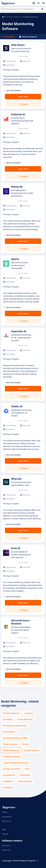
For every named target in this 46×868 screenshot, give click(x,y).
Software (5, 834)
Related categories (28, 37)
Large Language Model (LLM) (16, 763)
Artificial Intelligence (14, 17)
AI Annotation (9, 732)
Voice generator (25, 781)
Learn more (23, 97)
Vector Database (10, 744)
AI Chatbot (8, 719)
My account (6, 845)
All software (8, 37)
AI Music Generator (11, 769)
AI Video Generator (11, 713)
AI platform (8, 781)
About (4, 829)
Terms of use (7, 821)
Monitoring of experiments (15, 725)
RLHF (27, 769)
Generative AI (9, 775)
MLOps (25, 744)
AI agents (29, 713)
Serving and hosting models (15, 738)
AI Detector (8, 787)
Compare (24, 104)
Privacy (4, 812)
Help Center (6, 850)
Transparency (7, 817)
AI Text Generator (25, 719)
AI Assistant (25, 775)
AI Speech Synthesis (12, 756)
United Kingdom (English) (26, 861)
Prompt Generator (32, 750)
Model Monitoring (11, 750)
